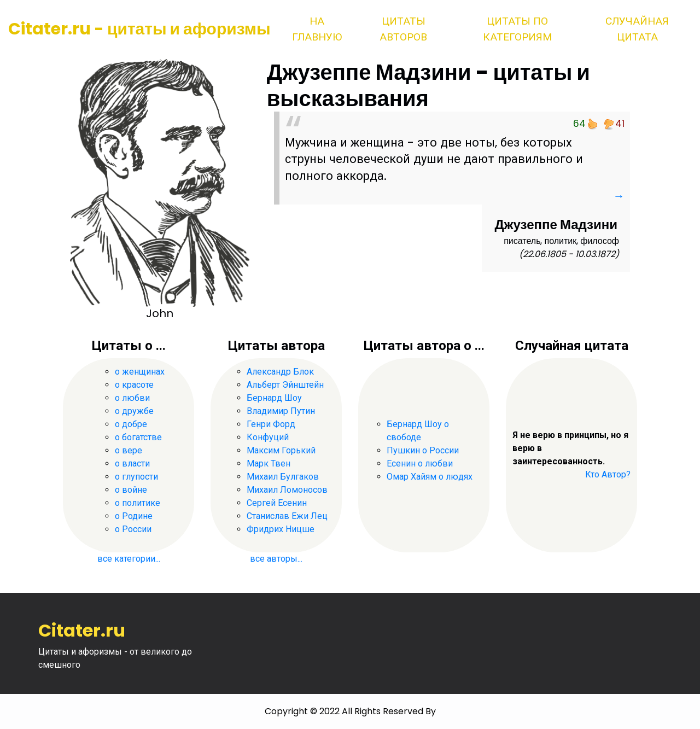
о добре (131, 424)
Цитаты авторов (403, 29)
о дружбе (134, 411)
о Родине (134, 516)
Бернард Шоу (274, 398)
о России (133, 529)
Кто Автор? (608, 474)
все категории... (129, 559)
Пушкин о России (423, 450)
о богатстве (138, 437)
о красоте (134, 385)
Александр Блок (280, 372)
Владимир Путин (281, 411)
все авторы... (276, 559)
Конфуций (268, 437)
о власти (132, 463)
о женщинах (140, 372)
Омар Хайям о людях (430, 477)
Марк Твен (269, 463)
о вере (129, 450)
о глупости (136, 477)
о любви (132, 398)
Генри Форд (271, 424)
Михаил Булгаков (283, 477)
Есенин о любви (420, 463)
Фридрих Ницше (281, 529)
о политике (138, 503)
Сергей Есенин (277, 503)
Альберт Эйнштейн (285, 385)
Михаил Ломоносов (287, 490)
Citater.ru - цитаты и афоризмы (139, 29)
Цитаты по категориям (517, 29)
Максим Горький (281, 450)
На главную (317, 29)
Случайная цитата (637, 29)
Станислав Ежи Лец (287, 516)
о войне (131, 490)
